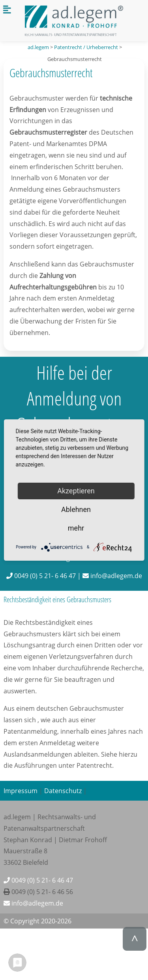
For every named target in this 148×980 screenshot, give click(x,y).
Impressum (21, 791)
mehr (76, 528)
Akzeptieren (76, 491)
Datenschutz (63, 791)
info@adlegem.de (33, 903)
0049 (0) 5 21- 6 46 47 (38, 880)
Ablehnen (76, 509)
